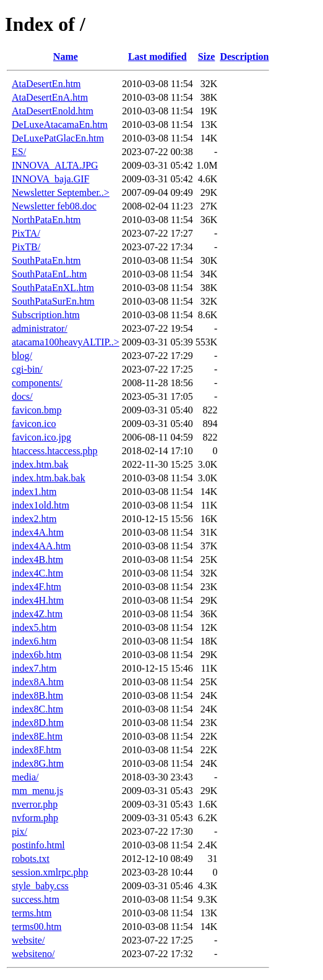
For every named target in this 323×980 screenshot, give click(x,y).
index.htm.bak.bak (49, 478)
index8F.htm (37, 750)
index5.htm (34, 627)
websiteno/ (33, 954)
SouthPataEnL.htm (49, 274)
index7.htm (34, 668)
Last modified (157, 57)
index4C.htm (37, 573)
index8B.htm (37, 695)
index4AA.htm (41, 546)
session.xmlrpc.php (50, 872)
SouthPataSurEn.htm (53, 301)
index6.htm (34, 641)
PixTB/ (26, 247)
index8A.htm (38, 682)
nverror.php (35, 804)
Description (244, 57)
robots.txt (31, 859)
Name (66, 57)
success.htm (36, 899)
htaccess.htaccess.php (55, 451)
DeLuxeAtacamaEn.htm (60, 125)
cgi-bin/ (27, 369)
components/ (37, 383)
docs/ (22, 396)
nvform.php (35, 818)
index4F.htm (37, 587)
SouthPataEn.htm (46, 260)
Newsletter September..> (61, 192)
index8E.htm (37, 736)
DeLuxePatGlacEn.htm (58, 138)
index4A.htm (38, 532)
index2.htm (34, 519)
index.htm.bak (40, 464)
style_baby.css (40, 886)
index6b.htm (37, 655)
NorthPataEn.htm (46, 220)
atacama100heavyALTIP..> (66, 342)
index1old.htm (41, 505)
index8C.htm (37, 709)
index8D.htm (38, 723)
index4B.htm (37, 560)
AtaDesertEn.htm (46, 84)
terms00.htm (37, 927)
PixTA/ (26, 233)
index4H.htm (38, 600)
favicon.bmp (37, 410)
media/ (25, 777)
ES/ (19, 152)
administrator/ (40, 328)
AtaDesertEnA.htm (50, 97)
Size (207, 57)
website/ (28, 940)
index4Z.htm (37, 614)
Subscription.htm (46, 315)
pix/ (19, 831)
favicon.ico (34, 424)
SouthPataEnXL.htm (53, 288)
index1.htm (34, 492)
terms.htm (32, 913)
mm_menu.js (37, 791)
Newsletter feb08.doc (54, 206)
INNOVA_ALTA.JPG (55, 165)
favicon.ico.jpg (41, 437)
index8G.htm (38, 763)
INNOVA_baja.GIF (50, 179)
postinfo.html (38, 845)
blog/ (22, 356)
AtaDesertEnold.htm (53, 111)
